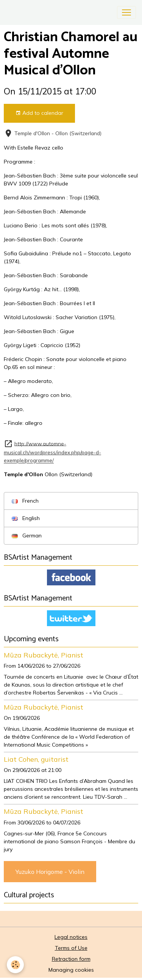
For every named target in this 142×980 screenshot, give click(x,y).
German (27, 536)
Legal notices (71, 937)
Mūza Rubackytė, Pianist (44, 655)
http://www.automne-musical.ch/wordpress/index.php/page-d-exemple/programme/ (52, 452)
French (25, 501)
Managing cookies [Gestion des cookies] (71, 970)
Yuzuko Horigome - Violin (50, 872)
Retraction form (71, 959)
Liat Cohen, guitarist (36, 759)
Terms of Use (71, 948)
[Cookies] (15, 965)
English (26, 518)
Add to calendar (39, 113)
